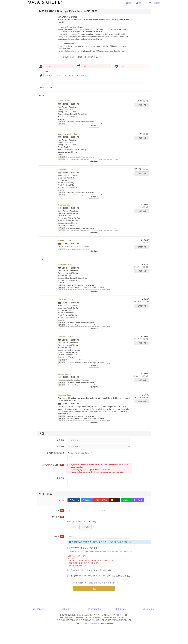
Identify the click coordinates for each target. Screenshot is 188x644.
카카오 (115, 500)
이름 (60, 511)
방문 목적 (60, 440)
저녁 (51, 87)
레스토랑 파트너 (39, 609)
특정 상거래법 (121, 609)
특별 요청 (60, 478)
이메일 (59, 536)
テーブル (58, 75)
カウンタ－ (68, 75)
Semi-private (80, 75)
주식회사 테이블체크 (91, 624)
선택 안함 (48, 75)
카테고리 (47, 71)
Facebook (74, 500)
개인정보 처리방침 (94, 609)
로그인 (61, 500)
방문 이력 (60, 446)
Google (86, 500)
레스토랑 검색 (149, 609)
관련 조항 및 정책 (101, 583)
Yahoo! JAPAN (101, 500)
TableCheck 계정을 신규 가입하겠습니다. (84, 548)
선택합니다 (142, 105)
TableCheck (138, 500)
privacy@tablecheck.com (119, 618)
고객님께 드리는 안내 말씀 (68, 17)
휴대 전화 (58, 517)
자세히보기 (94, 126)
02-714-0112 (98, 618)
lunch (42, 87)
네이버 (126, 500)
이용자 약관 (67, 609)
